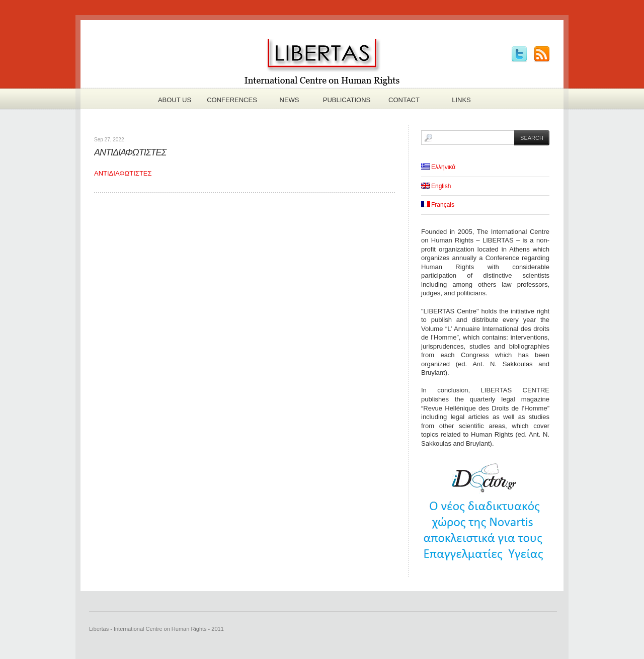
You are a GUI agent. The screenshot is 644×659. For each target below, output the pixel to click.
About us (175, 100)
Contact (404, 100)
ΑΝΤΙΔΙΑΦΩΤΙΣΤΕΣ (130, 152)
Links (461, 100)
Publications (347, 100)
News (290, 100)
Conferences (232, 100)
